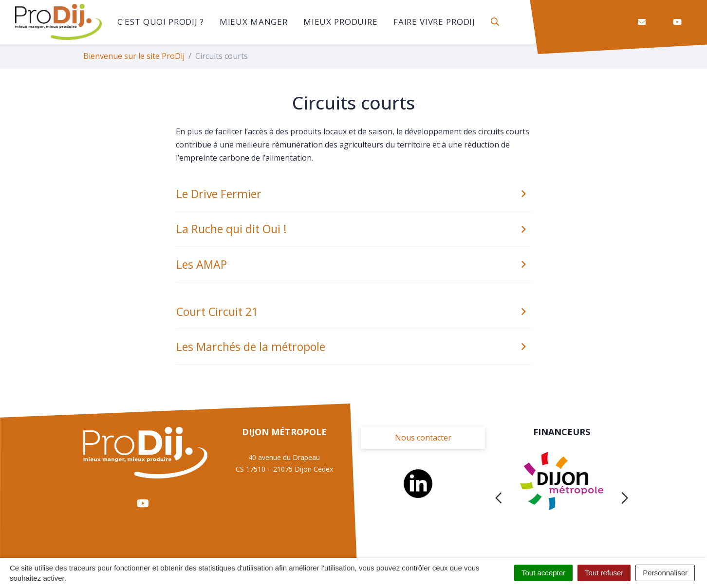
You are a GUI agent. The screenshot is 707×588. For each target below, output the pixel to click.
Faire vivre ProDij (434, 22)
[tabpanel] (562, 498)
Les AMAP (353, 264)
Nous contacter (423, 438)
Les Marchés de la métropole (353, 347)
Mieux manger (254, 22)
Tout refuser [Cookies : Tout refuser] (604, 573)
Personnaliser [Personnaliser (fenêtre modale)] (665, 573)
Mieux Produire (341, 22)
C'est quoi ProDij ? (161, 22)
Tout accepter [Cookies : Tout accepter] (543, 573)
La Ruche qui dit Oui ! (353, 229)
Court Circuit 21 (353, 312)
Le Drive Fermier (353, 194)
